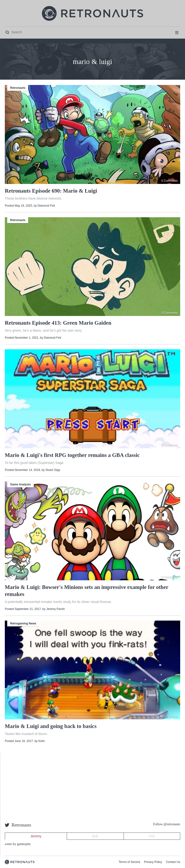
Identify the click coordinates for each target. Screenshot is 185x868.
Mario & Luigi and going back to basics (51, 726)
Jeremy (36, 836)
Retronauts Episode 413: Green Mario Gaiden (58, 323)
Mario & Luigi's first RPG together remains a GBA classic (72, 455)
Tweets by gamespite (17, 844)
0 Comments (170, 181)
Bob (95, 836)
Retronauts (18, 88)
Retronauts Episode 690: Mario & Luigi (51, 191)
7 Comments (170, 445)
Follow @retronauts (167, 824)
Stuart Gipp (53, 470)
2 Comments (170, 577)
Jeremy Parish (56, 609)
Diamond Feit (46, 206)
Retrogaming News (23, 623)
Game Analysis (20, 484)
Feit (152, 836)
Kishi (41, 741)
